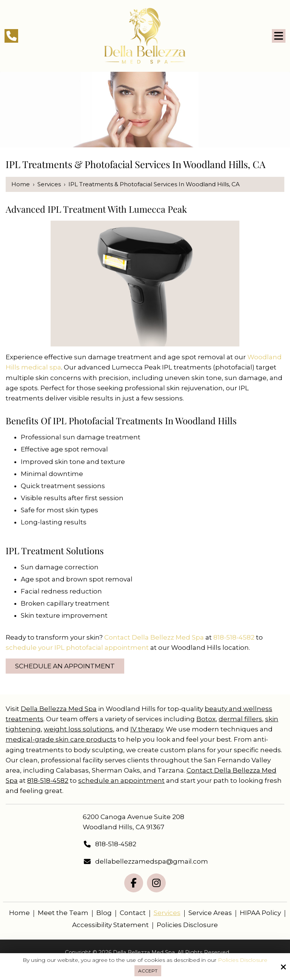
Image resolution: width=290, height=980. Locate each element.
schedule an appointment (121, 781)
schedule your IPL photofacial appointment (77, 648)
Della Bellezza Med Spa (59, 709)
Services (49, 184)
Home (21, 184)
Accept (148, 971)
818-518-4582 (234, 637)
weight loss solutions (78, 729)
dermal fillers (240, 719)
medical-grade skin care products (61, 739)
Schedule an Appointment (65, 666)
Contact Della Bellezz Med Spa (154, 637)
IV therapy (147, 729)
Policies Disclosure (243, 960)
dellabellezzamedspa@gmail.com (152, 861)
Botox (206, 719)
